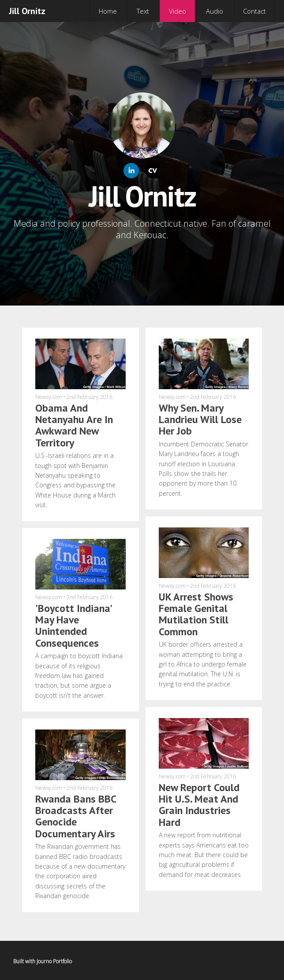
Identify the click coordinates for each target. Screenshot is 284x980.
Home (108, 11)
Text (143, 11)
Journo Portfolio (54, 961)
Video (177, 11)
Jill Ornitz (27, 11)
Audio (215, 11)
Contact (254, 11)
